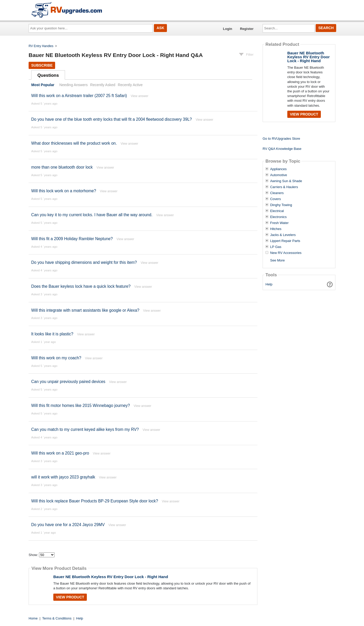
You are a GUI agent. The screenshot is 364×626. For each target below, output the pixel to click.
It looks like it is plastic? (52, 334)
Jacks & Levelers (283, 235)
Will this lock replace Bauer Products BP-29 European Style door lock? (95, 501)
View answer (140, 96)
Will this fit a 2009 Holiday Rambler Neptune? (72, 239)
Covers (275, 199)
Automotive (279, 175)
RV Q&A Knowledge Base (282, 149)
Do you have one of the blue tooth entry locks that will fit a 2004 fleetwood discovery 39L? (112, 119)
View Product (70, 597)
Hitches (276, 229)
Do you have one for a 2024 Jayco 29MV (68, 525)
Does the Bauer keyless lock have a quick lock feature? (81, 286)
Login (228, 29)
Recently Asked (103, 85)
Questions (48, 75)
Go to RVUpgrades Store (281, 139)
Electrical (277, 211)
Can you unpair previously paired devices (68, 382)
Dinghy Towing (281, 205)
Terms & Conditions (57, 618)
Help (269, 284)
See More (277, 260)
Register (247, 29)
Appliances (278, 169)
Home (33, 618)
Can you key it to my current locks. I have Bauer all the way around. (92, 215)
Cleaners (277, 193)
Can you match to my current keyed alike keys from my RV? (85, 429)
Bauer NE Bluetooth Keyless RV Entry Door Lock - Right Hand (111, 577)
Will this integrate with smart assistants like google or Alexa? (85, 310)
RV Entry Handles (41, 46)
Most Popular (43, 85)
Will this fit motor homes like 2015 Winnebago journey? (81, 405)
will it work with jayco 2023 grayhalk (63, 477)
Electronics (278, 217)
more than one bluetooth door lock (62, 167)
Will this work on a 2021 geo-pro (60, 453)
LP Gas (276, 247)
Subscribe (42, 65)
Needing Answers (73, 85)
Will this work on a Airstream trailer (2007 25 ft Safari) (79, 96)
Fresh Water (279, 223)
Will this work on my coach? (56, 358)
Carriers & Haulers (284, 187)
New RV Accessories (286, 253)
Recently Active (130, 85)
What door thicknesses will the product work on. (74, 143)
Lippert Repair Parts (285, 241)
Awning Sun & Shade (286, 181)
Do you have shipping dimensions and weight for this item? (84, 262)
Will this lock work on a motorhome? (64, 191)
